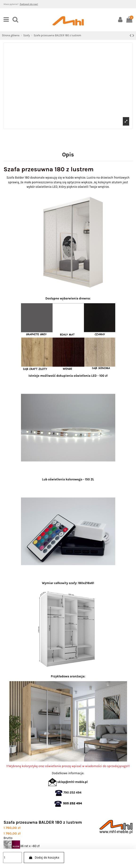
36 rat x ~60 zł (22, 846)
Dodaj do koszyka (44, 858)
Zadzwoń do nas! (29, 4)
